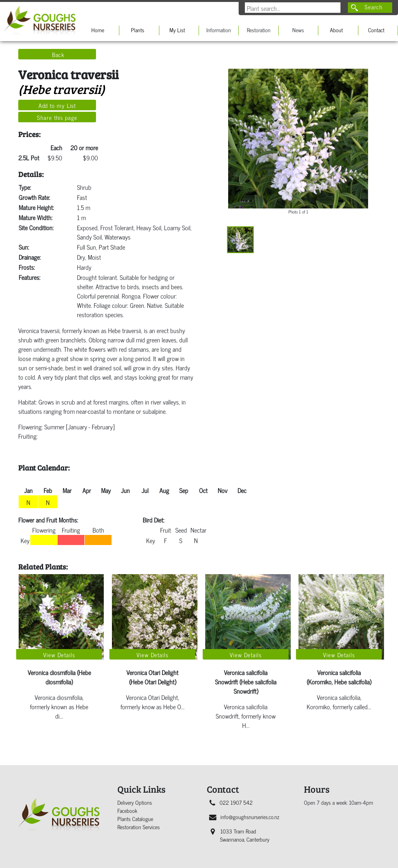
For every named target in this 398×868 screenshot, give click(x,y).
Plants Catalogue (135, 819)
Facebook (127, 810)
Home (98, 30)
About (336, 30)
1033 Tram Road (240, 835)
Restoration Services (139, 827)
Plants (138, 30)
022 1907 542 (231, 802)
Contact (376, 30)
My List (177, 30)
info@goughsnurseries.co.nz (244, 817)
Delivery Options (135, 802)
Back (58, 54)
